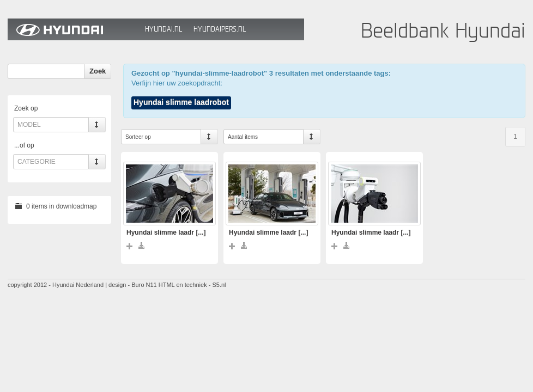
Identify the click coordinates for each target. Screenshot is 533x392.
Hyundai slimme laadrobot (181, 102)
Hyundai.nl (163, 29)
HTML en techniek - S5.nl (192, 285)
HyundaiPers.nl (220, 29)
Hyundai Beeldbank (74, 29)
